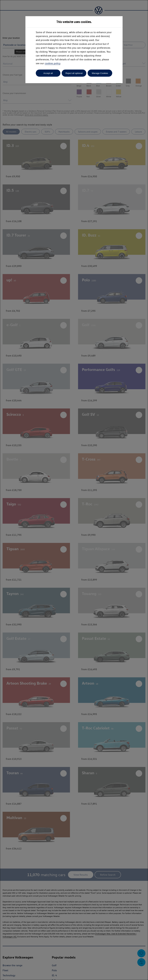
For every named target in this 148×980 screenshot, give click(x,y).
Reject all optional (74, 73)
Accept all (48, 73)
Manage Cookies (100, 73)
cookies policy (52, 63)
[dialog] (74, 490)
